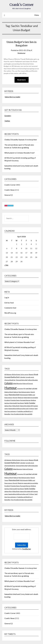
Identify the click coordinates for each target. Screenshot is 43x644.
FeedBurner (27, 549)
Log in (7, 297)
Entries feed (9, 303)
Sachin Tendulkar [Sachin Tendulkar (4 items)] (30, 403)
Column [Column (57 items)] (9, 383)
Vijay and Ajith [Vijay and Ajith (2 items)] (28, 414)
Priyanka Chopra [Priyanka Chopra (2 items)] (15, 400)
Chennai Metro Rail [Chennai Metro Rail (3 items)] (22, 380)
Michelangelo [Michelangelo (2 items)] (24, 395)
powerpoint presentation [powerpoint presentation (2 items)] (31, 398)
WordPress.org (10, 313)
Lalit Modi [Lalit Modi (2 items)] (34, 388)
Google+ (8, 116)
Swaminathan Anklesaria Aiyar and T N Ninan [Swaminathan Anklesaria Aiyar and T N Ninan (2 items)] (21, 409)
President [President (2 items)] (7, 400)
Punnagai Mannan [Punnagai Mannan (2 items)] (25, 400)
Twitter (7, 121)
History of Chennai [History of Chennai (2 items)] (28, 383)
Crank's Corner (22, 5)
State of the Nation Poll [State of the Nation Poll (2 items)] (26, 406)
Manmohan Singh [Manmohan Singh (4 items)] (14, 395)
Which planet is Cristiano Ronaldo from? (20, 153)
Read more (22, 80)
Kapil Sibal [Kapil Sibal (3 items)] (28, 388)
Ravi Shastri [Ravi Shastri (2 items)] (21, 403)
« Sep (6, 265)
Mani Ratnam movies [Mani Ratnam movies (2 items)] (24, 392)
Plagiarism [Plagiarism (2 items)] (21, 398)
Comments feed (10, 308)
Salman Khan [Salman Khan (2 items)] (8, 406)
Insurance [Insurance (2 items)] (20, 388)
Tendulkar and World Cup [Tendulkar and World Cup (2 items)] (24, 411)
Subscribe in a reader (13, 97)
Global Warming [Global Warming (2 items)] (17, 383)
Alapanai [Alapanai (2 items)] (31, 374)
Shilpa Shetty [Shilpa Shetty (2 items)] (16, 406)
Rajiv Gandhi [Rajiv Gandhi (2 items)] (14, 403)
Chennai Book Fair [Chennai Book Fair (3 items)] (10, 380)
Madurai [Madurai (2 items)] (16, 392)
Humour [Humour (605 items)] (11, 388)
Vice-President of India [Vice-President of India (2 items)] (17, 414)
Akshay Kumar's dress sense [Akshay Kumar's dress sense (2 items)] (20, 374)
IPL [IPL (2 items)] (24, 388)
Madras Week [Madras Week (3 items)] (9, 392)
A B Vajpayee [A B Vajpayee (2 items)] (8, 374)
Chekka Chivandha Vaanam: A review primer (21, 140)
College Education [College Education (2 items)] (33, 380)
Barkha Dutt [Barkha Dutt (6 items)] (15, 377)
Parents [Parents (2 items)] (15, 398)
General (7, 195)
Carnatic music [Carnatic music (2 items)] (30, 377)
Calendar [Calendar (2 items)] (23, 377)
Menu (37, 15)
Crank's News (9, 190)
